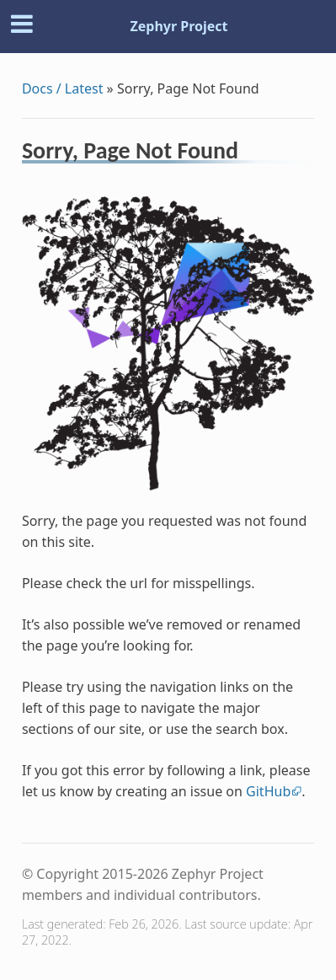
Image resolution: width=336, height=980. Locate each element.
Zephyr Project (179, 26)
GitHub (268, 791)
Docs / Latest (63, 88)
